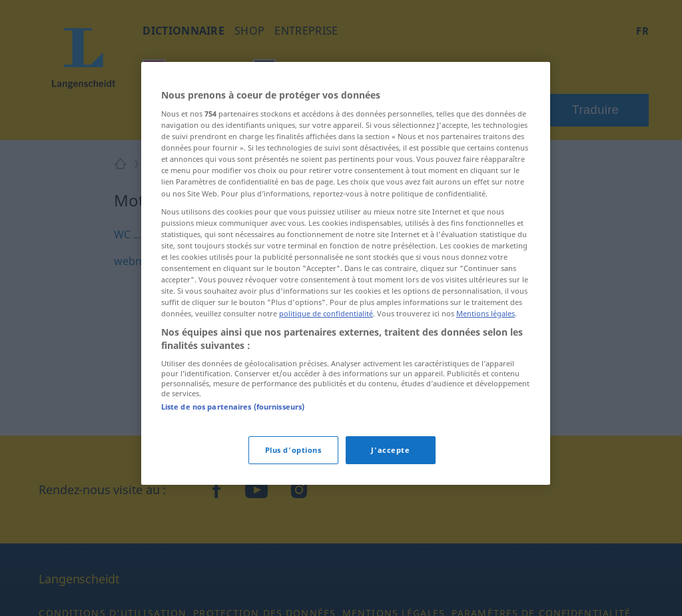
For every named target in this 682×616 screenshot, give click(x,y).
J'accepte (390, 450)
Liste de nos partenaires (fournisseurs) (233, 407)
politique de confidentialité (326, 313)
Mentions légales (486, 313)
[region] (346, 273)
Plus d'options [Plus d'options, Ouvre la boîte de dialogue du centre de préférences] (293, 450)
